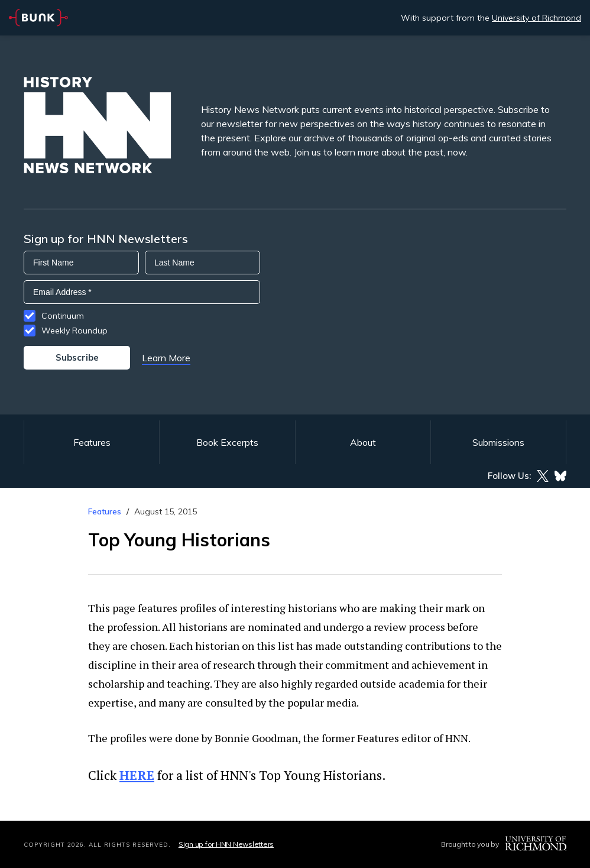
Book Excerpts (227, 442)
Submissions (498, 442)
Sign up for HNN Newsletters (226, 844)
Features (92, 442)
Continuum (63, 316)
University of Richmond (536, 18)
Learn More (166, 358)
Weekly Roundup (74, 331)
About (363, 442)
